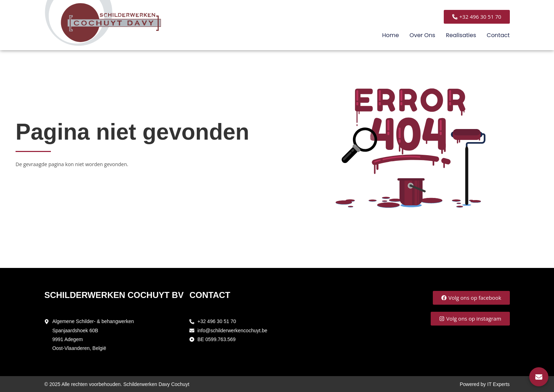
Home (390, 35)
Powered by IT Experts (485, 384)
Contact (498, 35)
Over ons (422, 35)
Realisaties (461, 35)
